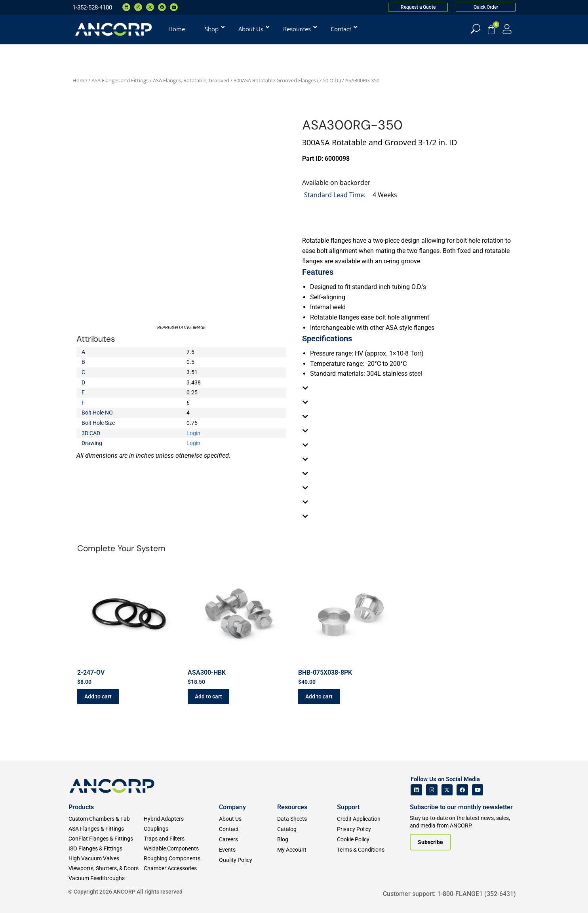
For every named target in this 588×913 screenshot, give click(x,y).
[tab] (407, 388)
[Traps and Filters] (181, 839)
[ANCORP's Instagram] (432, 790)
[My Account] (507, 29)
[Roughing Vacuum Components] (181, 859)
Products (81, 807)
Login (193, 433)
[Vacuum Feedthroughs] (106, 878)
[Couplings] (181, 829)
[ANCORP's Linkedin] (416, 790)
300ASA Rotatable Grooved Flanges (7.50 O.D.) (287, 80)
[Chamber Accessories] (181, 868)
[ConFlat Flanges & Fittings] (106, 839)
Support (348, 807)
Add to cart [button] (98, 696)
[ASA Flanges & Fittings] (106, 829)
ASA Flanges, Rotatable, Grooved (191, 80)
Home (80, 80)
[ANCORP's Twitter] (447, 790)
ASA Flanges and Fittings (120, 80)
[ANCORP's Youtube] (478, 790)
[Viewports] (106, 868)
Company (232, 807)
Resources (292, 807)
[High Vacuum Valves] (106, 859)
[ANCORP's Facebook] (462, 790)
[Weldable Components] (181, 849)
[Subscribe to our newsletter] (430, 842)
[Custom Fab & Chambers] (106, 819)
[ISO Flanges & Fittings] (106, 849)
